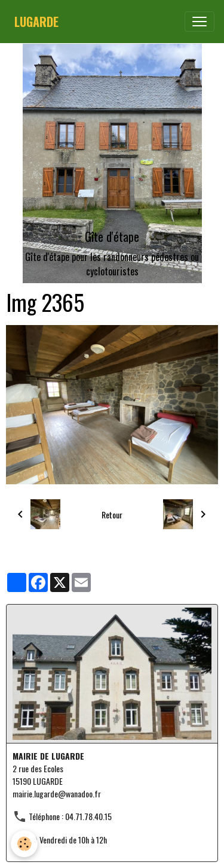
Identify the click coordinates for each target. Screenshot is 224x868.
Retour (112, 515)
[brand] (36, 22)
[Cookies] (24, 844)
